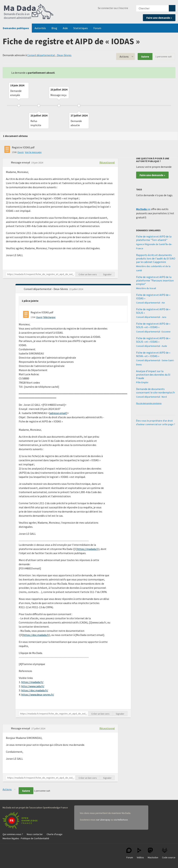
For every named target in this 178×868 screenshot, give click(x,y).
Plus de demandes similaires (149, 403)
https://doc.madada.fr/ (35, 690)
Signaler (107, 274)
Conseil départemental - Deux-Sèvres (49, 55)
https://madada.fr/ (32, 682)
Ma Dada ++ (143, 209)
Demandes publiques (16, 28)
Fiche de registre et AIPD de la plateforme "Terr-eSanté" (154, 238)
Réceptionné (107, 162)
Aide (65, 28)
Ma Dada (29, 12)
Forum (97, 28)
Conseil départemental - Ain (150, 303)
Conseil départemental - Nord (151, 397)
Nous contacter (35, 834)
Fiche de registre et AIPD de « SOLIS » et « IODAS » (153, 325)
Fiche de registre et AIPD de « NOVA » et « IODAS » (153, 354)
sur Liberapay (103, 820)
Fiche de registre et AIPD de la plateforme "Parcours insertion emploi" (155, 280)
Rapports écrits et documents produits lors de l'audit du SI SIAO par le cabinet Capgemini (156, 258)
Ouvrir (21, 152)
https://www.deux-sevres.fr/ (38, 695)
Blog (54, 28)
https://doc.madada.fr (36, 635)
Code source (169, 853)
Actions (124, 57)
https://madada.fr (88, 549)
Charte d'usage (54, 834)
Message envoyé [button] (21, 162)
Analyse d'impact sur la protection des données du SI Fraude (153, 375)
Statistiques (81, 28)
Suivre (145, 57)
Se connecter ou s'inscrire (113, 8)
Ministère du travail (146, 288)
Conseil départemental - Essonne (153, 332)
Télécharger (49, 317)
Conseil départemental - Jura (151, 317)
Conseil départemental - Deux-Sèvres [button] (46, 289)
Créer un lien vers (88, 274)
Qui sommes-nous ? (13, 834)
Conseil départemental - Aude (152, 346)
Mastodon (153, 853)
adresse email (58, 413)
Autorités (40, 28)
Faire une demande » (159, 18)
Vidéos (140, 853)
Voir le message (33, 152)
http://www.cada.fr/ (33, 686)
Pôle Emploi (142, 382)
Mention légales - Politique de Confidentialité (26, 838)
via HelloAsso (121, 820)
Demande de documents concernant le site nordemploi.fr (155, 391)
